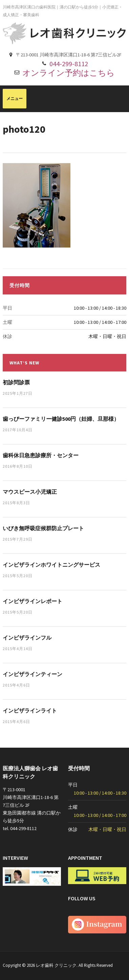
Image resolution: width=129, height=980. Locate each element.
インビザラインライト (30, 711)
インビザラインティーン (33, 674)
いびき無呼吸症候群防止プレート (43, 528)
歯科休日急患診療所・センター (41, 455)
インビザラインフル (27, 638)
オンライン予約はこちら (69, 73)
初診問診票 (16, 382)
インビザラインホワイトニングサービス (51, 565)
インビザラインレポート (33, 601)
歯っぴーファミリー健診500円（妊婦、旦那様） (61, 419)
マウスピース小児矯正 (30, 492)
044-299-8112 (69, 64)
